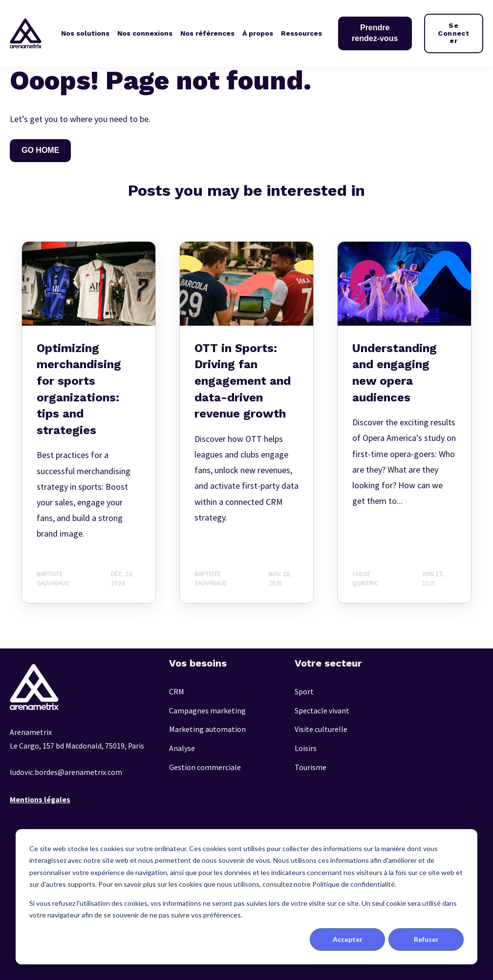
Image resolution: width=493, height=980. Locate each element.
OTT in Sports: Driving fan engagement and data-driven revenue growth (243, 381)
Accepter (348, 939)
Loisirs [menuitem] (306, 748)
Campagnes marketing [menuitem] (207, 711)
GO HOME (40, 150)
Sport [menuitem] (304, 692)
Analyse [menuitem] (182, 748)
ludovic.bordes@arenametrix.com (66, 772)
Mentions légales (40, 800)
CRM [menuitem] (177, 692)
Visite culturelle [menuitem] (321, 729)
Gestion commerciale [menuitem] (205, 767)
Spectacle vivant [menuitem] (322, 711)
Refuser (426, 939)
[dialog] (246, 897)
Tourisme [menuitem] (311, 767)
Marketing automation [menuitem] (207, 729)
